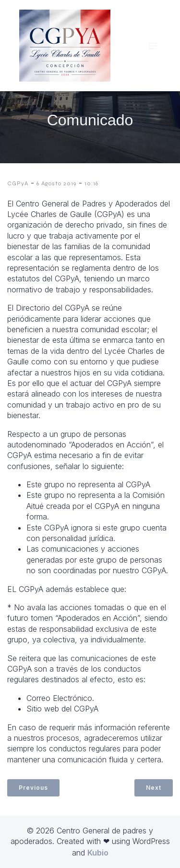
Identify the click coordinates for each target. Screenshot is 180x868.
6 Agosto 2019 (56, 183)
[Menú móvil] (153, 46)
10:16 (91, 183)
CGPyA (18, 183)
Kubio (98, 853)
